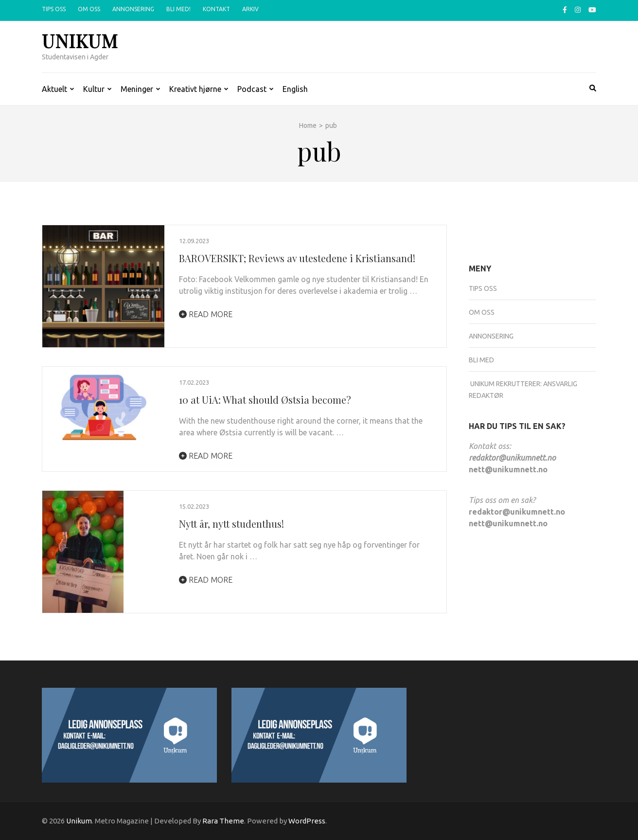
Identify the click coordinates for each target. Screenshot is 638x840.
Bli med (481, 360)
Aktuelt (54, 89)
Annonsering (133, 9)
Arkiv (250, 9)
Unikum (80, 41)
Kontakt (216, 9)
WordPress (307, 821)
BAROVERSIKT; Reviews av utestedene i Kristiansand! (297, 258)
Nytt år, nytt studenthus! (231, 524)
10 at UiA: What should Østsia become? (265, 400)
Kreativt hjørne (195, 89)
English (295, 89)
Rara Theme (223, 821)
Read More (206, 314)
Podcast (252, 89)
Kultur (94, 89)
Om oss (89, 9)
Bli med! (178, 9)
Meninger (137, 89)
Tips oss (54, 9)
